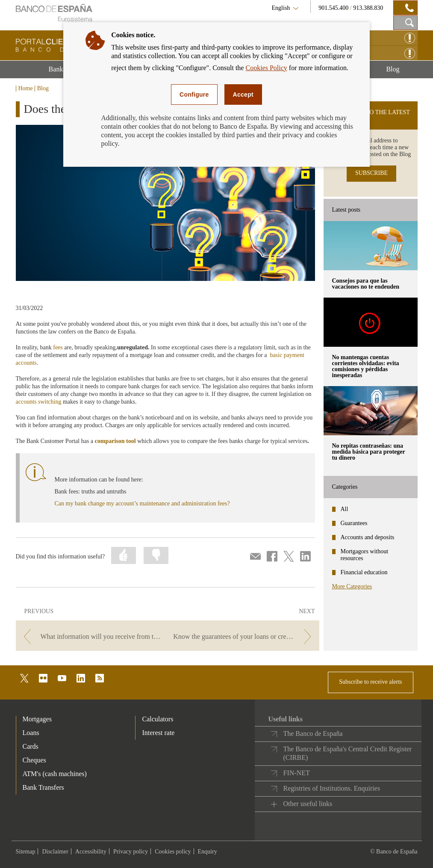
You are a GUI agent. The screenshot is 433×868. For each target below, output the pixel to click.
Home (26, 89)
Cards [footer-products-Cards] (31, 746)
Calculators (158, 719)
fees (58, 347)
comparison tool (115, 441)
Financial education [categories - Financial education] (364, 572)
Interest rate (158, 733)
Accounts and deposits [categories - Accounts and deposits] (368, 537)
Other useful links (308, 804)
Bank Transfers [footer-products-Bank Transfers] (43, 787)
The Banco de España (313, 734)
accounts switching (39, 402)
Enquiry (208, 852)
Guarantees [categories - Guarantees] (354, 523)
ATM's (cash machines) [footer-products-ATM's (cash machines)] (55, 774)
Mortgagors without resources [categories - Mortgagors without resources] (365, 555)
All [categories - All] (345, 509)
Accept (243, 94)
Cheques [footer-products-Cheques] (34, 760)
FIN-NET (296, 773)
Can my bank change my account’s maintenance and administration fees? (142, 503)
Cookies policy (173, 852)
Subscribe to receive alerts (370, 682)
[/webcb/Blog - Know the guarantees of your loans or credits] (244, 636)
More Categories (352, 586)
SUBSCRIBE (371, 173)
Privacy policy (131, 852)
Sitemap (26, 852)
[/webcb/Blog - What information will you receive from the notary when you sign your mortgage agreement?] (91, 636)
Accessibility (91, 852)
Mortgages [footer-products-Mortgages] (37, 719)
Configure (194, 94)
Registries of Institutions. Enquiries (331, 788)
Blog (402, 72)
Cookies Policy (266, 68)
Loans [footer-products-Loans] (31, 733)
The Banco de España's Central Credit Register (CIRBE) (347, 753)
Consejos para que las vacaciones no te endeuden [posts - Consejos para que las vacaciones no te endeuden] (366, 284)
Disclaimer (55, 852)
